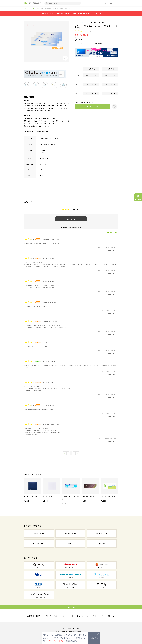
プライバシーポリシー (52, 616)
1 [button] (44, 64)
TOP (25, 8)
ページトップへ (71, 607)
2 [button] (49, 64)
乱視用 (70, 544)
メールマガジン (92, 616)
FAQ (102, 616)
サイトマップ (67, 616)
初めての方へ (111, 616)
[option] (47, 39)
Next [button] (71, 38)
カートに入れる (93, 107)
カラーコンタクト (39, 544)
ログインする (71, 219)
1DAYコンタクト (39, 534)
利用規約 (39, 616)
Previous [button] (23, 38)
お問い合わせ (79, 616)
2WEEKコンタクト (70, 534)
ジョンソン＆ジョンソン (34, 8)
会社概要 (29, 616)
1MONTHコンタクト (102, 534)
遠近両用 (102, 544)
